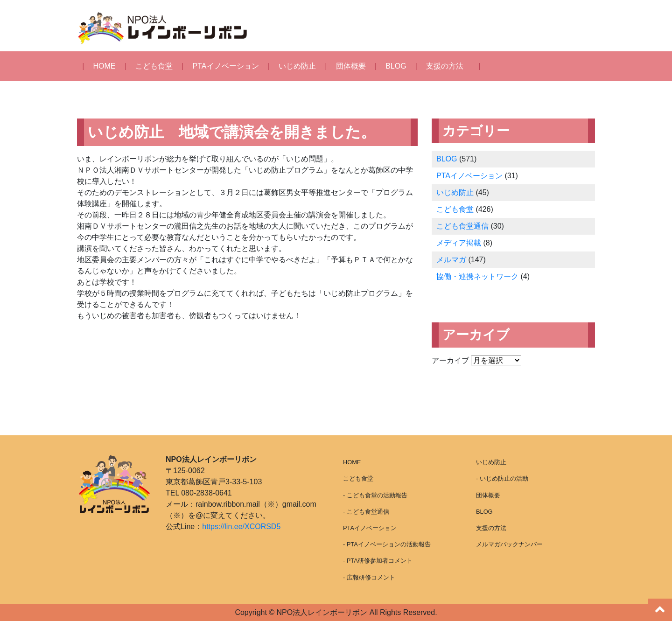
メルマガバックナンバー (509, 544)
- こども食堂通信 (366, 512)
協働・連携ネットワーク (477, 276)
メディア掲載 (459, 243)
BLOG (396, 66)
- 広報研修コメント (369, 577)
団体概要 (351, 66)
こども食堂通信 (462, 226)
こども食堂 (154, 66)
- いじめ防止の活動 (502, 478)
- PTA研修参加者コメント (378, 561)
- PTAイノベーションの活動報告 (387, 544)
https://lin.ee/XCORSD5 (241, 527)
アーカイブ (450, 360)
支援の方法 (445, 66)
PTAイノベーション (226, 66)
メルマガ (451, 260)
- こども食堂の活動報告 (375, 495)
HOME (105, 66)
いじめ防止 (297, 66)
